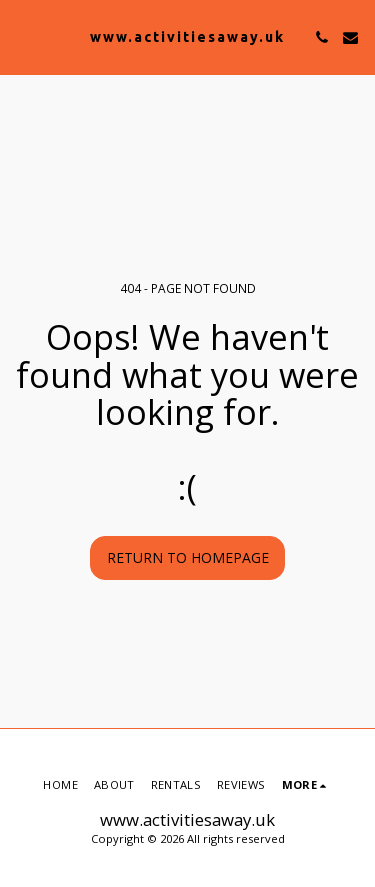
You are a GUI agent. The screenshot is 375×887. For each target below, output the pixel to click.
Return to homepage (188, 557)
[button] (22, 36)
